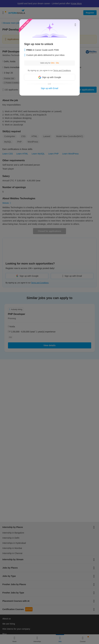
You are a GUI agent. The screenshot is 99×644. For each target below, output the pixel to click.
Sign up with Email (49, 88)
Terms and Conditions (62, 70)
